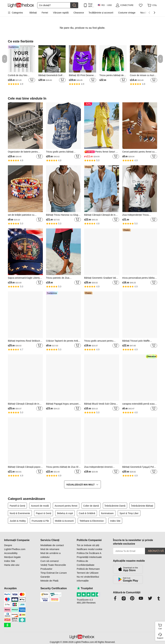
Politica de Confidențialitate (86, 563)
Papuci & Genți (44, 513)
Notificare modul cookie (90, 549)
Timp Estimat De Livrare (53, 573)
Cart (161, 626)
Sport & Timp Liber (129, 513)
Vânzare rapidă (61, 13)
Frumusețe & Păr (40, 521)
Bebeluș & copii (65, 513)
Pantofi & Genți (17, 506)
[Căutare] (54, 5)
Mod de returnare (50, 549)
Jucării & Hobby (18, 521)
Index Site (115, 521)
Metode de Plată (49, 581)
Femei (45, 13)
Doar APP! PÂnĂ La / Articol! (91, 5)
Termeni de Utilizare (88, 573)
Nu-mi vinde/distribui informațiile (88, 579)
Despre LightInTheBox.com (15, 547)
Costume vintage (127, 13)
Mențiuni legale (12, 557)
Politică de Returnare (88, 569)
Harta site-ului (12, 565)
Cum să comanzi (50, 561)
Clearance (79, 13)
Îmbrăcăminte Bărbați (142, 506)
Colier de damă (91, 506)
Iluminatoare (107, 513)
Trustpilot (85, 588)
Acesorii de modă (40, 506)
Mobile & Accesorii (64, 521)
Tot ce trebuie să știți (88, 545)
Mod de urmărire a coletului (50, 555)
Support (160, 638)
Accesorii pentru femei (66, 506)
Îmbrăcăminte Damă (115, 506)
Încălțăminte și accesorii (101, 13)
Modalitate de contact (52, 545)
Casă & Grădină (87, 513)
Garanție (45, 577)
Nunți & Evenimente (20, 513)
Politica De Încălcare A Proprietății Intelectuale (89, 555)
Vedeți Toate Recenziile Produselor (53, 567)
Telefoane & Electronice (92, 521)
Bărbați (33, 13)
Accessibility (11, 553)
